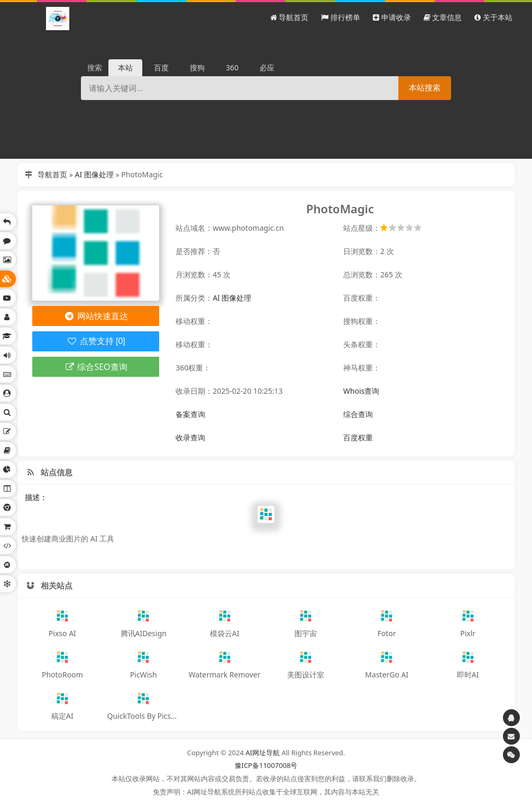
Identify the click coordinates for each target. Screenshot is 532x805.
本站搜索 (425, 88)
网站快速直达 (96, 316)
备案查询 (190, 414)
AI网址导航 (263, 753)
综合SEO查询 (96, 367)
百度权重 (358, 437)
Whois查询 (361, 391)
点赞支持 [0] (96, 341)
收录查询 (190, 437)
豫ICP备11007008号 (266, 765)
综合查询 (358, 414)
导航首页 (52, 174)
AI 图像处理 (94, 174)
